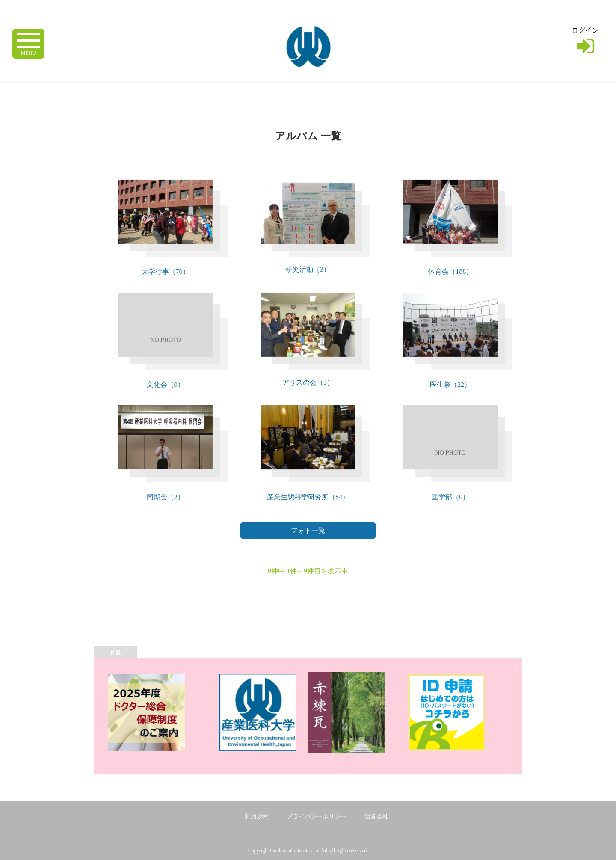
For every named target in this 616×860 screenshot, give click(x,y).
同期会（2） (166, 497)
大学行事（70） (166, 271)
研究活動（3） (308, 269)
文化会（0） (166, 384)
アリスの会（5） (308, 382)
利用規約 (257, 817)
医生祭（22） (450, 384)
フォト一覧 (308, 530)
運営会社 (376, 817)
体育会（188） (450, 271)
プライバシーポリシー (317, 817)
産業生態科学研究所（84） (308, 497)
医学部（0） (450, 497)
